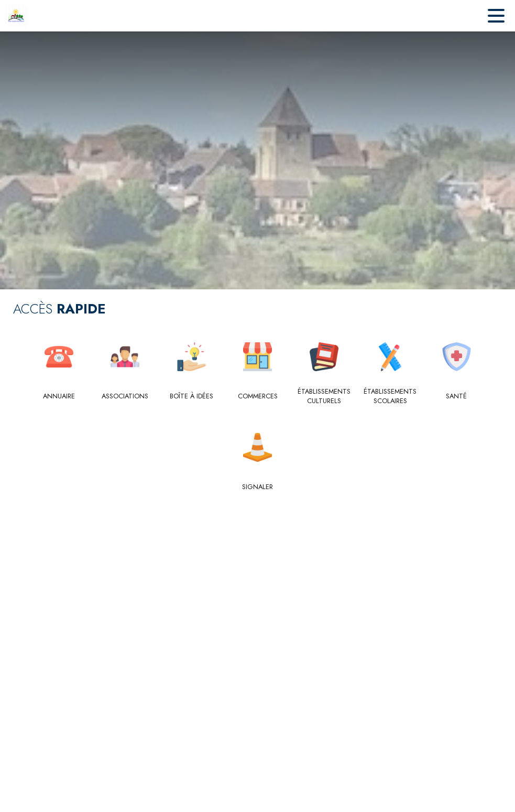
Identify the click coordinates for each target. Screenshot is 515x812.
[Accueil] (16, 16)
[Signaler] (257, 487)
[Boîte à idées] (191, 396)
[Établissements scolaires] (390, 397)
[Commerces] (257, 396)
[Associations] (125, 396)
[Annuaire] (59, 396)
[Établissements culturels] (324, 397)
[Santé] (457, 396)
